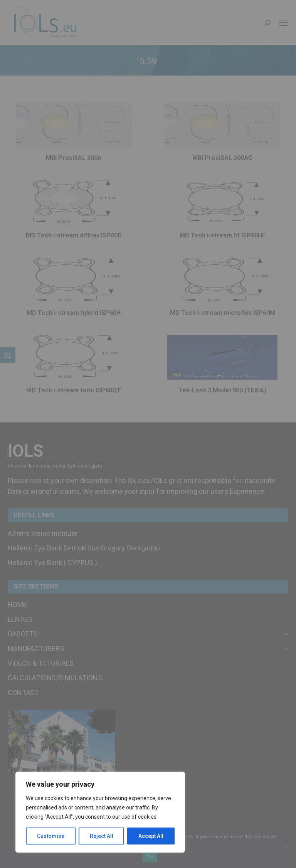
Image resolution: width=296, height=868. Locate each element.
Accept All (151, 836)
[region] (100, 812)
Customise (51, 836)
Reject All (102, 836)
